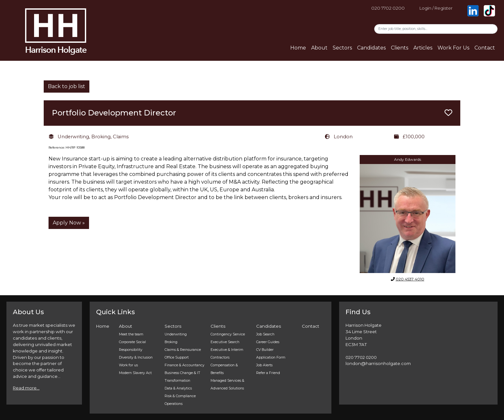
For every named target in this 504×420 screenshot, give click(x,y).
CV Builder (265, 350)
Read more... (26, 388)
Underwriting (176, 334)
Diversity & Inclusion (136, 357)
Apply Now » (69, 223)
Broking (171, 342)
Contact (485, 48)
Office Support (177, 357)
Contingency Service (228, 334)
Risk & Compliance (180, 396)
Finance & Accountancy (184, 365)
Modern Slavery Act (135, 373)
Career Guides (268, 342)
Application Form (271, 357)
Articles (423, 48)
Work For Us (453, 48)
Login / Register (436, 8)
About (319, 48)
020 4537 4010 (410, 279)
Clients (400, 48)
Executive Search (225, 342)
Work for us (128, 365)
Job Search (265, 334)
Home (298, 48)
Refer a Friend (268, 373)
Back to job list (67, 86)
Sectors (342, 48)
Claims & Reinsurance (183, 350)
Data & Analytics (178, 388)
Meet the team (131, 334)
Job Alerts (264, 365)
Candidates (371, 48)
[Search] (436, 29)
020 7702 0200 (388, 8)
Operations (174, 404)
